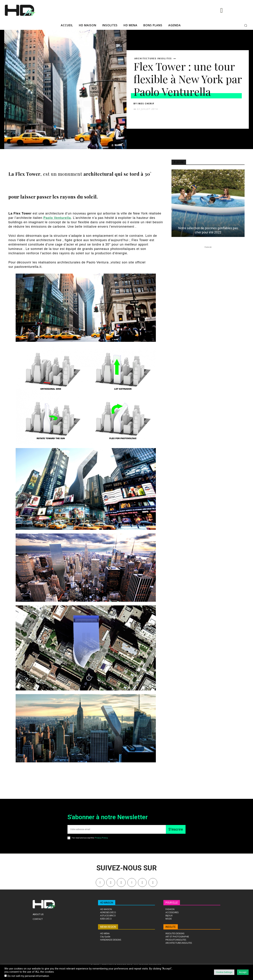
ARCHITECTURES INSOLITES (153, 59)
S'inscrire (176, 829)
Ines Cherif (146, 104)
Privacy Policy (101, 838)
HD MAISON (107, 903)
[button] (246, 25)
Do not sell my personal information (28, 976)
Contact (38, 919)
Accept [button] (243, 972)
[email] (117, 829)
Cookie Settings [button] (224, 972)
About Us (38, 914)
